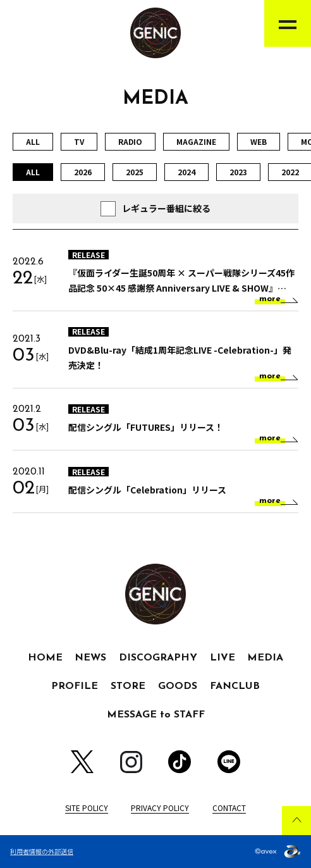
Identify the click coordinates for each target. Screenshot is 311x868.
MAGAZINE (196, 141)
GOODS (178, 686)
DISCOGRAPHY (158, 658)
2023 (238, 172)
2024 (186, 172)
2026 (83, 172)
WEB (259, 141)
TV (79, 141)
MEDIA (265, 658)
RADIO (130, 141)
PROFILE (75, 686)
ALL (33, 141)
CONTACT (229, 808)
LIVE (223, 658)
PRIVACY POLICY (160, 808)
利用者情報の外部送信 (42, 851)
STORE (128, 686)
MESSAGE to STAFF (156, 715)
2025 (135, 172)
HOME (45, 658)
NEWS (90, 658)
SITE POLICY (87, 808)
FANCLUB (235, 686)
